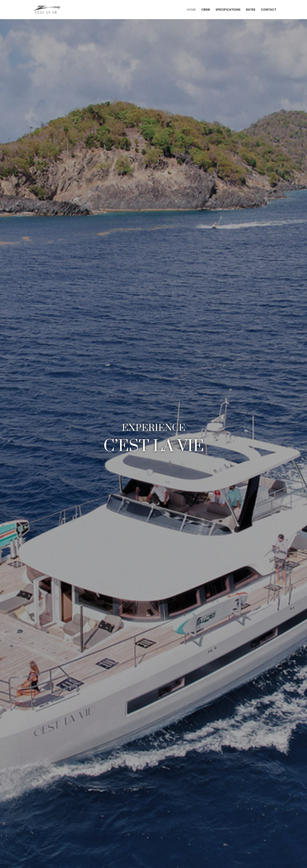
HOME (191, 10)
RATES (251, 10)
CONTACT (269, 10)
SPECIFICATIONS (228, 10)
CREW (206, 10)
